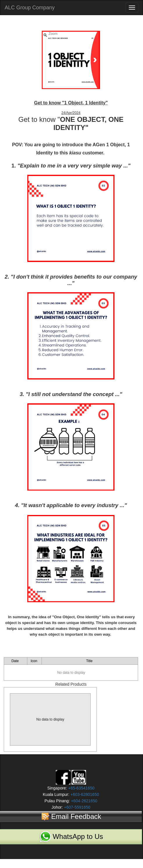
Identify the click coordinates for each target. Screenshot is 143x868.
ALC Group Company (30, 8)
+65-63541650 (81, 788)
